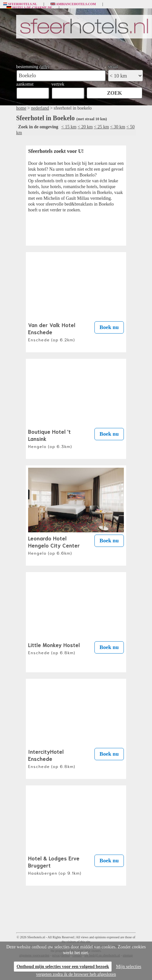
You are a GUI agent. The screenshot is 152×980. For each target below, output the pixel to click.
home (21, 108)
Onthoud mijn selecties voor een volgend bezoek (63, 967)
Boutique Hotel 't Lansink (50, 438)
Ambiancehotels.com (73, 4)
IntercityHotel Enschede (52, 758)
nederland (40, 108)
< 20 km (85, 127)
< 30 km (118, 127)
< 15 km (69, 127)
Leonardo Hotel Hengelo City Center (54, 545)
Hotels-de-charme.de (29, 8)
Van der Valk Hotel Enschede (52, 332)
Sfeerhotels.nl (20, 4)
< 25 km (101, 127)
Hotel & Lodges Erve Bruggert (55, 865)
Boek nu (109, 327)
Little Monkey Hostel (54, 648)
